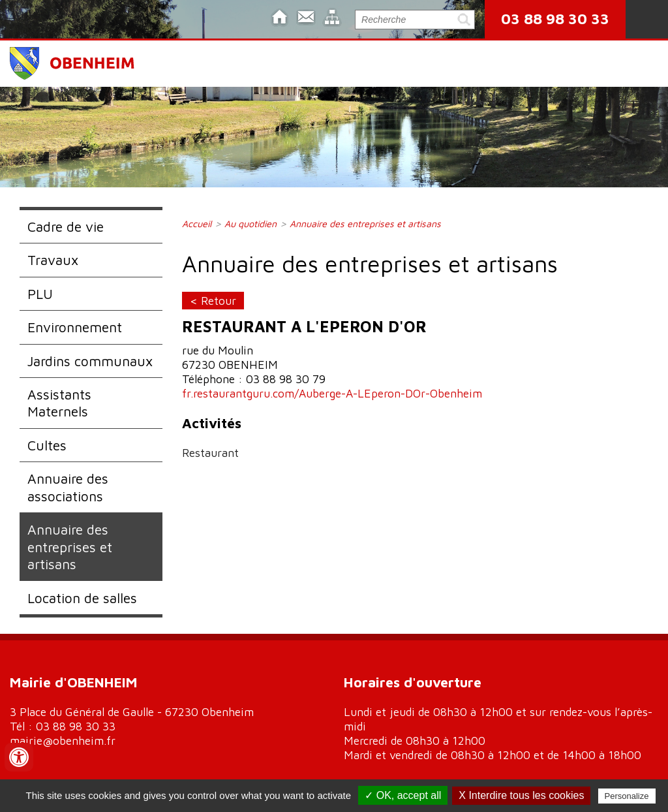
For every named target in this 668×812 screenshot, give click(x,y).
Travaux (53, 260)
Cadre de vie (66, 226)
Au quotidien (250, 224)
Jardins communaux (90, 361)
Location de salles (82, 598)
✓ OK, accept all (403, 795)
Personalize (627, 796)
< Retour (213, 301)
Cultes (47, 445)
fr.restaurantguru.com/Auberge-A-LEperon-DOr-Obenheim (332, 393)
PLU (40, 294)
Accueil (197, 224)
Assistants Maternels (59, 403)
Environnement (75, 327)
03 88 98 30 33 (555, 19)
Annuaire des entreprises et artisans (70, 547)
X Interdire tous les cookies (521, 795)
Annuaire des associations (68, 487)
